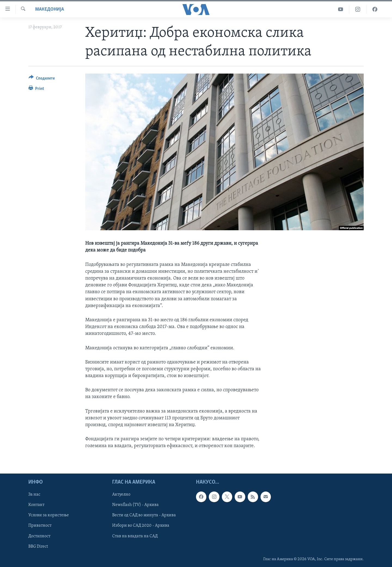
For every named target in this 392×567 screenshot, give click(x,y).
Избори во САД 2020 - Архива (141, 526)
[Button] (42, 79)
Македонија (50, 9)
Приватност (40, 526)
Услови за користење (49, 515)
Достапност (39, 536)
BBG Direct (38, 546)
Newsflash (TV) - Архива (135, 505)
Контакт (36, 505)
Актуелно (121, 495)
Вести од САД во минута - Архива (144, 515)
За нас (34, 495)
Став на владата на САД (135, 536)
